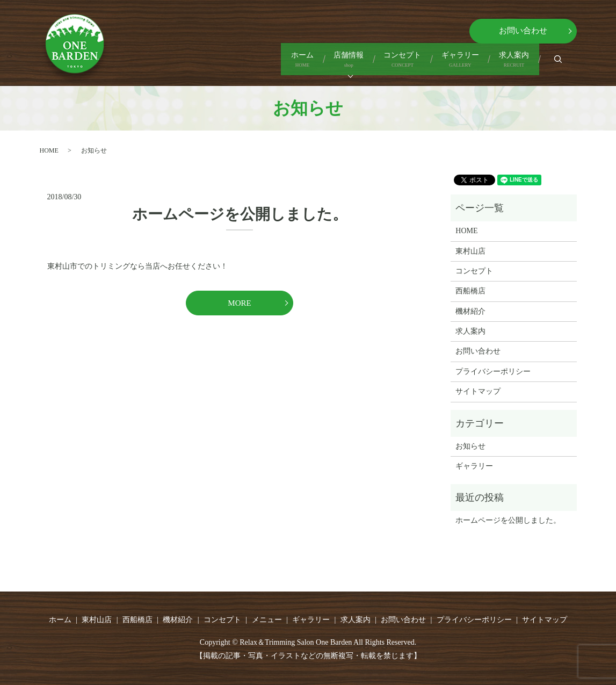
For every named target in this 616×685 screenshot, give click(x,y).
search (567, 64)
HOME (49, 150)
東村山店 (470, 251)
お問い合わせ (523, 31)
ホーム (223, 64)
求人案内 (505, 64)
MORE (239, 303)
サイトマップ (478, 391)
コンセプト (359, 64)
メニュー (267, 620)
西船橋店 (470, 291)
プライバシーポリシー (493, 372)
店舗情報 (287, 64)
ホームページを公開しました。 (240, 214)
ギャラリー (434, 64)
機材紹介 (470, 311)
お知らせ (470, 446)
